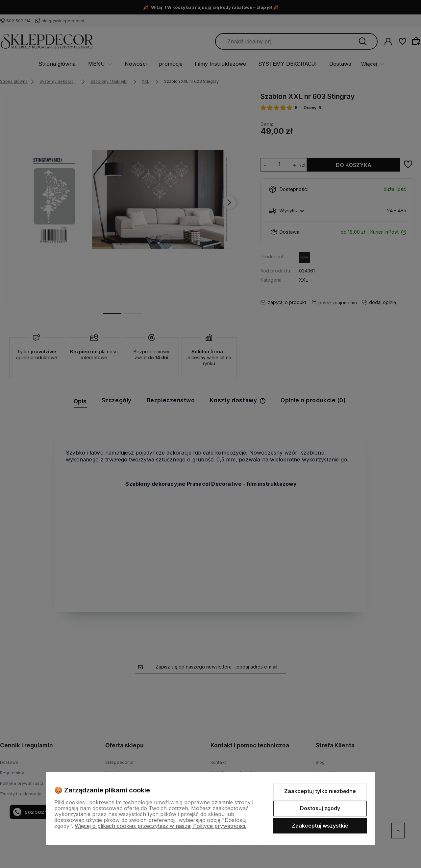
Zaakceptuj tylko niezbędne (320, 791)
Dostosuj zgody (320, 808)
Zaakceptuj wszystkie (320, 826)
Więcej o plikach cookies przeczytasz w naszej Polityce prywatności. (161, 826)
